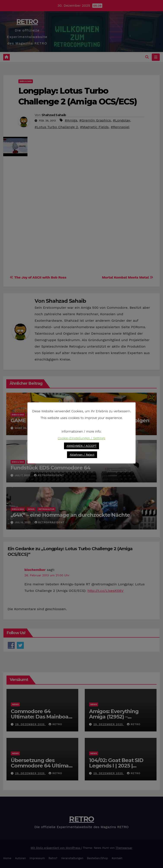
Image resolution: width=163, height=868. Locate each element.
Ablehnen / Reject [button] (82, 455)
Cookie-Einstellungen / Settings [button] (81, 438)
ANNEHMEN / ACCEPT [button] (82, 446)
